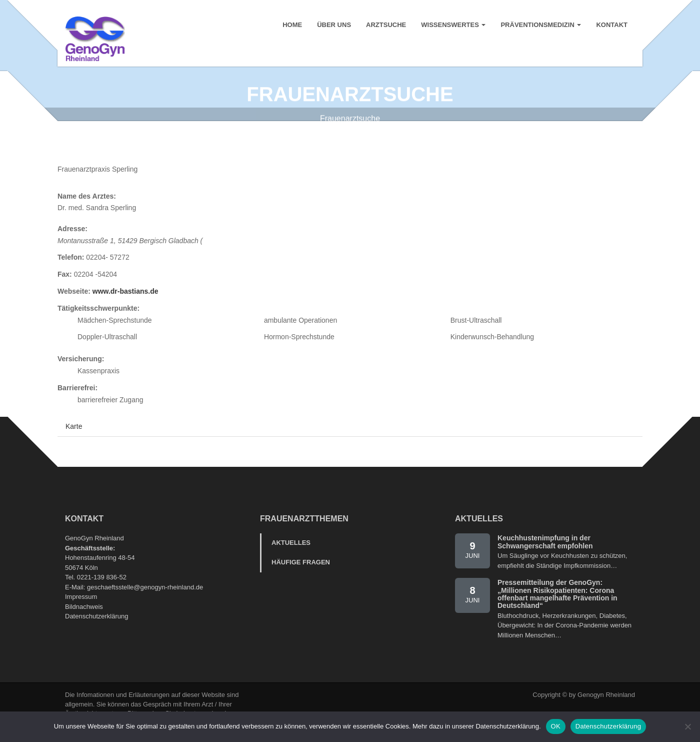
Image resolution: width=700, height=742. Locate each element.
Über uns (334, 25)
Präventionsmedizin (541, 25)
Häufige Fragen (301, 574)
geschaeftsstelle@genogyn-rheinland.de (145, 599)
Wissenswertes (453, 25)
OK (556, 726)
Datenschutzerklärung (96, 628)
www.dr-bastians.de (125, 303)
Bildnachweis (84, 618)
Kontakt (612, 25)
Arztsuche (386, 25)
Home (292, 25)
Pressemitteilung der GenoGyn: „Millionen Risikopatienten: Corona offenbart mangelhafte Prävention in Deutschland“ (557, 605)
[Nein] (687, 726)
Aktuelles (291, 554)
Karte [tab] (74, 438)
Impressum (81, 608)
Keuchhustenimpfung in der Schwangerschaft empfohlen (545, 553)
